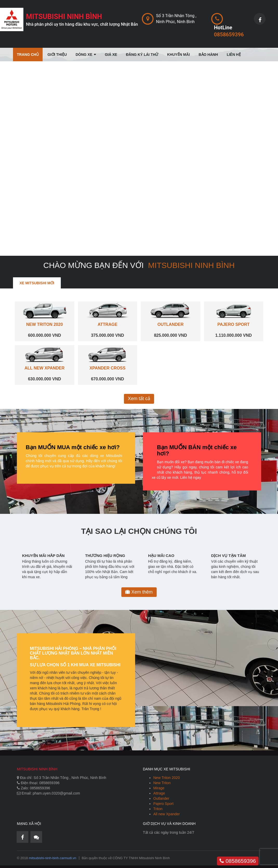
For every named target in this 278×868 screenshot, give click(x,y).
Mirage (159, 788)
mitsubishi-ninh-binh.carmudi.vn (53, 858)
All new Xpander (167, 814)
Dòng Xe (84, 55)
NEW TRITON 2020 (45, 324)
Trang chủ (28, 55)
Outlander (161, 798)
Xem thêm (139, 592)
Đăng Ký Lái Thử (142, 55)
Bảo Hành (208, 55)
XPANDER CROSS (108, 368)
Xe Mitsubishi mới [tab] (37, 283)
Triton (158, 809)
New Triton (162, 783)
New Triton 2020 (167, 778)
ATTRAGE (108, 324)
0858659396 (238, 861)
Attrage (159, 793)
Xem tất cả (139, 399)
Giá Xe (111, 55)
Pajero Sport (163, 804)
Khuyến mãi (178, 55)
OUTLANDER (170, 324)
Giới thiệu (57, 55)
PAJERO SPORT (234, 324)
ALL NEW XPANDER (44, 368)
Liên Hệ (234, 55)
